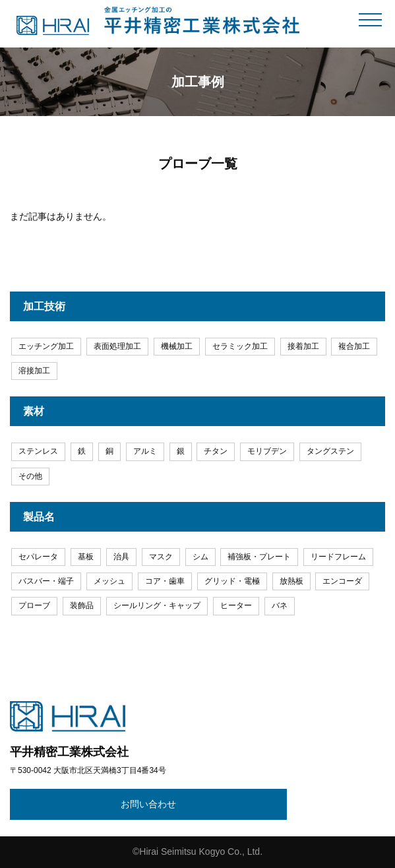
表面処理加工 (117, 346)
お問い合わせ (148, 804)
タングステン (330, 451)
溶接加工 (34, 371)
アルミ (145, 451)
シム (200, 557)
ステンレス (38, 451)
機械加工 (177, 346)
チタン (216, 451)
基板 (86, 557)
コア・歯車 (165, 581)
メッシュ (109, 581)
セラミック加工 (240, 346)
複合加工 (354, 346)
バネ (280, 605)
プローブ (34, 605)
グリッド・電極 (232, 581)
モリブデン (267, 451)
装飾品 (82, 605)
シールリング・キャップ (157, 605)
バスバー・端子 (46, 581)
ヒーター (236, 605)
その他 (30, 476)
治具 (121, 557)
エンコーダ (342, 581)
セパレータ (38, 557)
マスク (161, 557)
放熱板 (291, 581)
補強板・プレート (259, 557)
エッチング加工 (46, 346)
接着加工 (303, 346)
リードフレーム (338, 557)
